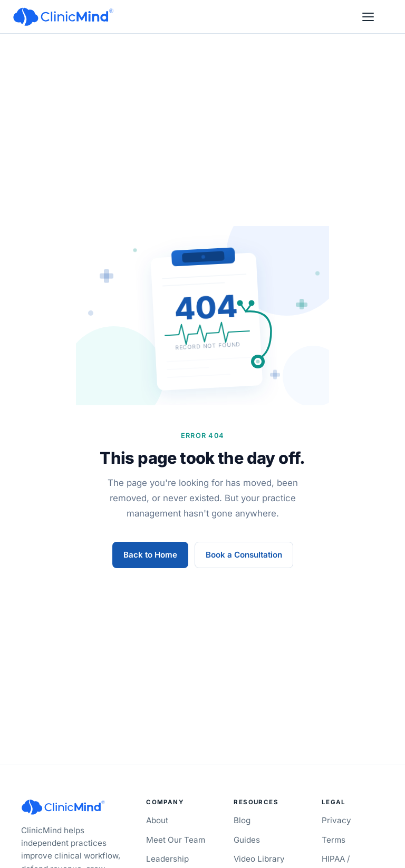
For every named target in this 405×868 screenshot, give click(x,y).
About (157, 820)
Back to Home (150, 555)
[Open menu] (368, 17)
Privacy (336, 820)
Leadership (167, 859)
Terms (334, 840)
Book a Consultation (244, 555)
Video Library (259, 859)
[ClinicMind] (63, 17)
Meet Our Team (176, 840)
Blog (242, 820)
